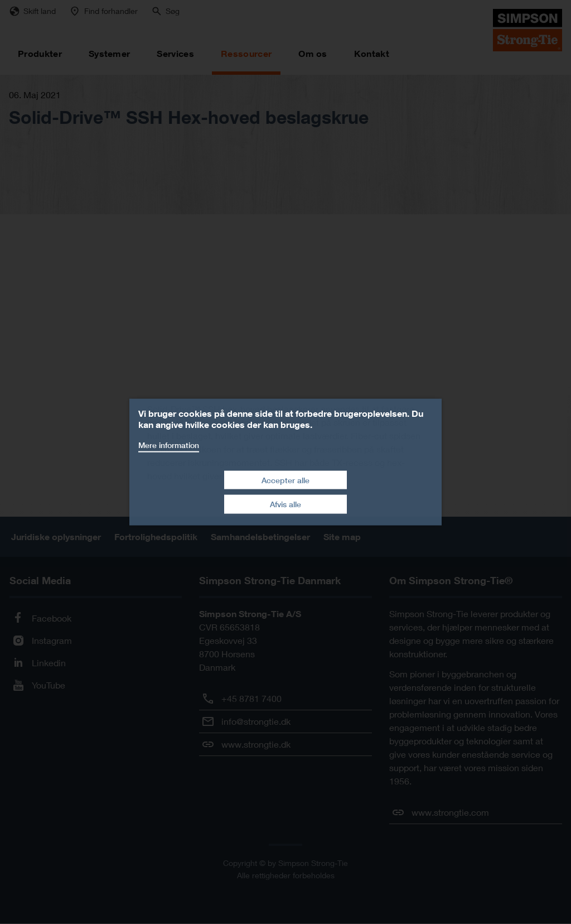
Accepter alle (285, 480)
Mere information (169, 445)
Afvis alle (285, 504)
